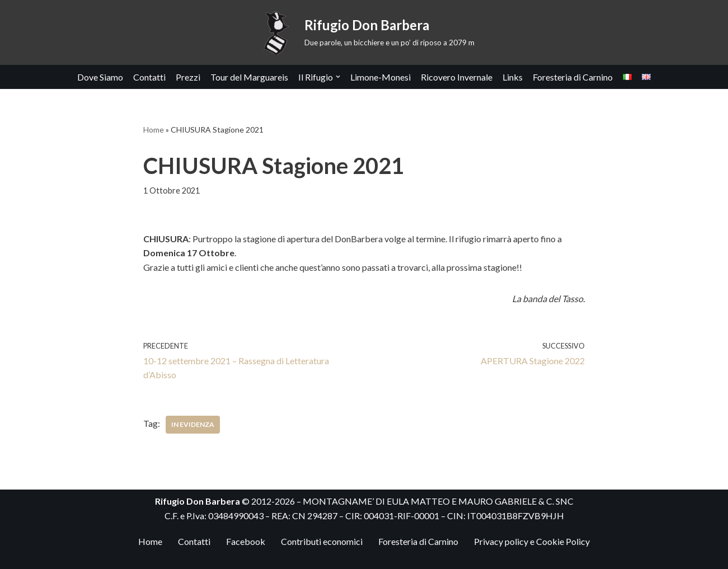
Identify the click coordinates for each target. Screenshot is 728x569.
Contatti (149, 77)
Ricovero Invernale (457, 77)
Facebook (246, 541)
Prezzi (188, 77)
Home (154, 130)
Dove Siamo (100, 77)
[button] (338, 77)
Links (513, 77)
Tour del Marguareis (249, 77)
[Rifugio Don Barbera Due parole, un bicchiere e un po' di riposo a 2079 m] (364, 32)
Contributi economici (322, 541)
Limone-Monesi (381, 77)
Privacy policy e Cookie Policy (532, 541)
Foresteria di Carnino (573, 77)
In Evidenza (193, 424)
